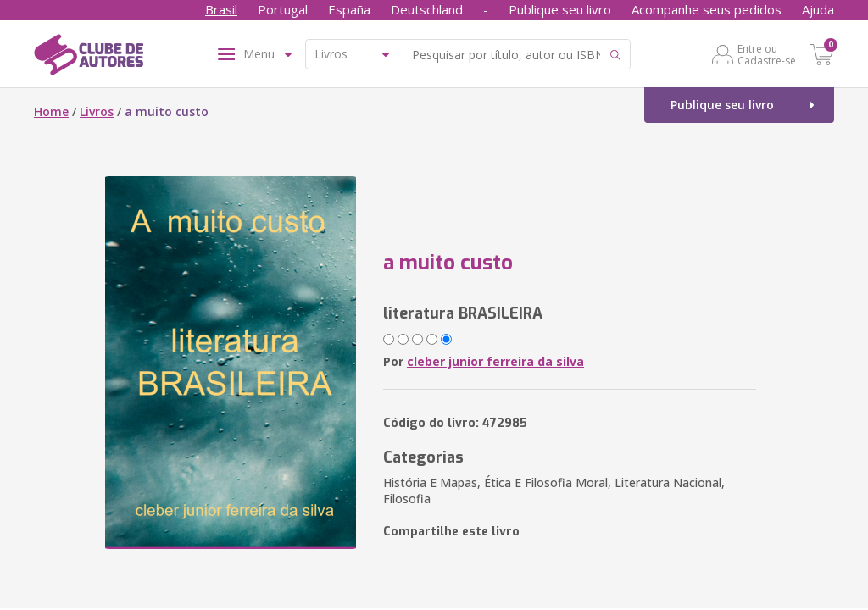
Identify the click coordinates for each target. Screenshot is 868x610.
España (349, 9)
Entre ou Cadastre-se (767, 54)
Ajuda (818, 9)
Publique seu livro (560, 9)
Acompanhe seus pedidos (707, 9)
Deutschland (427, 9)
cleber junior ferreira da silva (495, 361)
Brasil (221, 9)
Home (51, 111)
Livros (97, 111)
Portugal (283, 9)
